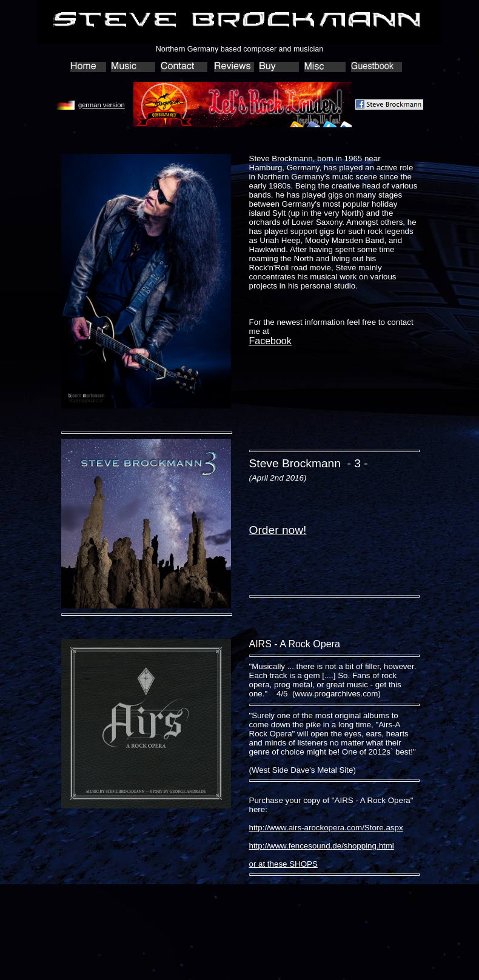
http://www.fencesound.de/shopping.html (322, 846)
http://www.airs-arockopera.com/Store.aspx (326, 828)
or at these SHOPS (283, 864)
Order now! (278, 530)
